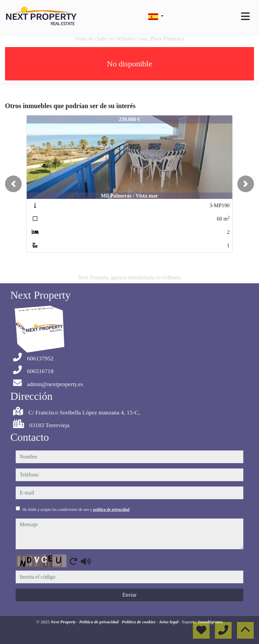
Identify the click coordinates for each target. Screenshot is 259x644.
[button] (13, 184)
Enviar (130, 595)
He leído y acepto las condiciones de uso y (76, 510)
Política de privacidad (99, 622)
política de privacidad (111, 510)
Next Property (64, 622)
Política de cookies (139, 622)
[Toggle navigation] (245, 16)
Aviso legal (169, 622)
